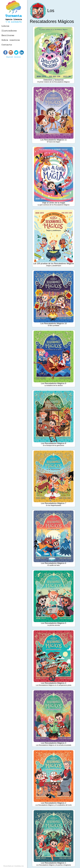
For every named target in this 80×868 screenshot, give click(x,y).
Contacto (7, 45)
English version (14, 57)
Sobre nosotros (11, 40)
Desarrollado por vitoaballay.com (14, 866)
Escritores (8, 35)
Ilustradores (9, 31)
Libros (5, 26)
